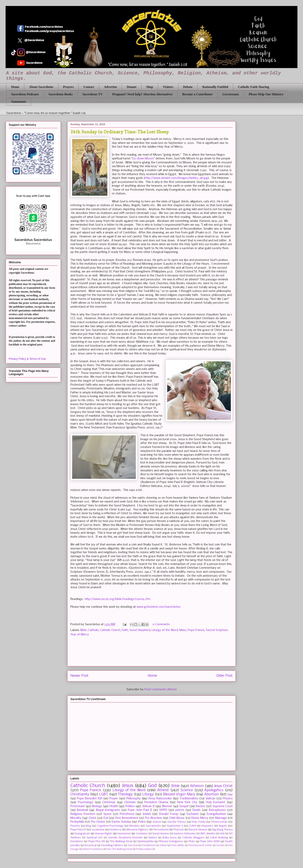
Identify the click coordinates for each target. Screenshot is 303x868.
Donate (132, 87)
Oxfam (163, 846)
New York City (187, 802)
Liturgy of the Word (165, 630)
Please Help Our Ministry (266, 94)
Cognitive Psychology (110, 826)
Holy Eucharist (216, 802)
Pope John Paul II (140, 810)
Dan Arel (133, 846)
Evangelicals (82, 834)
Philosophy (134, 799)
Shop (150, 87)
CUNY (193, 826)
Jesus (128, 786)
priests (180, 810)
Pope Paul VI (78, 830)
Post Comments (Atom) (161, 690)
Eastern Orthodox (185, 834)
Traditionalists (189, 799)
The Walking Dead (121, 841)
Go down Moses (143, 159)
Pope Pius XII (97, 841)
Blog (88, 826)
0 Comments (161, 624)
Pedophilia (77, 822)
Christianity (80, 794)
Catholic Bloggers (194, 838)
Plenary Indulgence (171, 841)
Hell (222, 834)
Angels (223, 826)
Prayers (68, 87)
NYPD (163, 810)
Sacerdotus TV (92, 94)
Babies (153, 838)
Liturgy (148, 794)
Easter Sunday (121, 822)
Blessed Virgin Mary (179, 794)
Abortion (211, 794)
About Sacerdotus (41, 87)
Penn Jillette (177, 846)
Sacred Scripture (217, 630)
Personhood (161, 830)
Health (114, 806)
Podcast (179, 830)
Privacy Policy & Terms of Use (27, 359)
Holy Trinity (199, 822)
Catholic (93, 630)
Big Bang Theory (222, 830)
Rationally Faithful (215, 87)
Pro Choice (98, 822)
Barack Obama (198, 830)
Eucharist (193, 814)
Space (107, 814)
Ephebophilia (146, 841)
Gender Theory (177, 822)
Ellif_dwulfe (208, 834)
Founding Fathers (112, 845)
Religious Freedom (83, 814)
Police (142, 822)
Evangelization (216, 814)
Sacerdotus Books (61, 94)
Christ (92, 818)
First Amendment (127, 818)
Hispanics (207, 826)
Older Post (224, 676)
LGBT (104, 794)
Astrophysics (217, 810)
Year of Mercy (80, 635)
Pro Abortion (153, 818)
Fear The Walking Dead (119, 849)
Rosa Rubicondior (160, 799)
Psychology (86, 802)
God (152, 786)
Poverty (75, 826)
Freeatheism (149, 846)
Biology (97, 806)
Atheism (197, 786)
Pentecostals (219, 822)
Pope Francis (196, 630)
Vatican (211, 799)
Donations (77, 841)
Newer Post (79, 676)
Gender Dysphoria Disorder (126, 838)
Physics (228, 799)
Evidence (116, 830)
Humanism (124, 834)
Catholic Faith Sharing (253, 87)
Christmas (109, 802)
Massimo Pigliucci (137, 830)
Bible (84, 630)
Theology (125, 794)
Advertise (111, 87)
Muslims (135, 826)
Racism (201, 806)
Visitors (168, 87)
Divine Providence (93, 849)
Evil (106, 818)
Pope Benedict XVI (90, 799)
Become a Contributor (198, 94)
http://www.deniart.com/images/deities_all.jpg (176, 178)
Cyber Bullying (219, 838)
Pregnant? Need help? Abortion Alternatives (142, 94)
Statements (19, 102)
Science (187, 790)
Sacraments (153, 826)
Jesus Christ (223, 786)
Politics (130, 806)
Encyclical (90, 845)
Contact (89, 87)
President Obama (156, 802)
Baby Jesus (170, 838)
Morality (76, 818)
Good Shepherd (140, 630)
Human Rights (104, 834)
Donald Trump (169, 814)
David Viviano (161, 834)
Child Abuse (177, 818)
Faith (125, 630)
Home (15, 87)
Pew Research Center (200, 846)
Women (167, 806)
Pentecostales (144, 849)
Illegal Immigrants (108, 810)
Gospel (184, 806)
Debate (188, 87)
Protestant (78, 806)
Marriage (221, 818)
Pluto (192, 841)
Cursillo (220, 846)
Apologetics (214, 790)
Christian (130, 802)
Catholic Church (110, 630)
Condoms (142, 834)
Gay (230, 795)
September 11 (175, 826)
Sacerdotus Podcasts (25, 94)
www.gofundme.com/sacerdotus (159, 607)
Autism (157, 822)
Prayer (114, 799)
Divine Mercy (200, 818)
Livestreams (231, 94)
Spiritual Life (95, 838)
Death (196, 810)
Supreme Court (223, 806)
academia (98, 830)
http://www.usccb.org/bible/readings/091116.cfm (118, 599)
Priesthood (127, 814)
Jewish (147, 814)
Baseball (82, 810)
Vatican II (148, 806)
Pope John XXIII (210, 841)
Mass (183, 630)
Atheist (163, 790)
